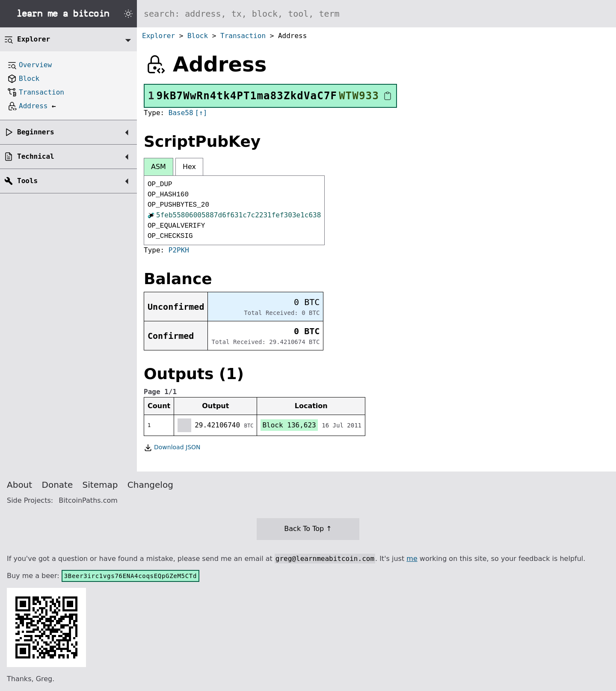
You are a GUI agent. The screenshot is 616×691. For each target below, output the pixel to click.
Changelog (150, 485)
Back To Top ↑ (308, 529)
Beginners (36, 132)
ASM (158, 167)
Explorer (158, 36)
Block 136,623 (289, 425)
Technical (36, 156)
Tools (27, 181)
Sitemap (100, 485)
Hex (189, 167)
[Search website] (376, 14)
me (412, 559)
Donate (58, 485)
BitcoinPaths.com (88, 500)
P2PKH (179, 250)
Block (198, 36)
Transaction (243, 36)
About (19, 485)
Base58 (181, 113)
